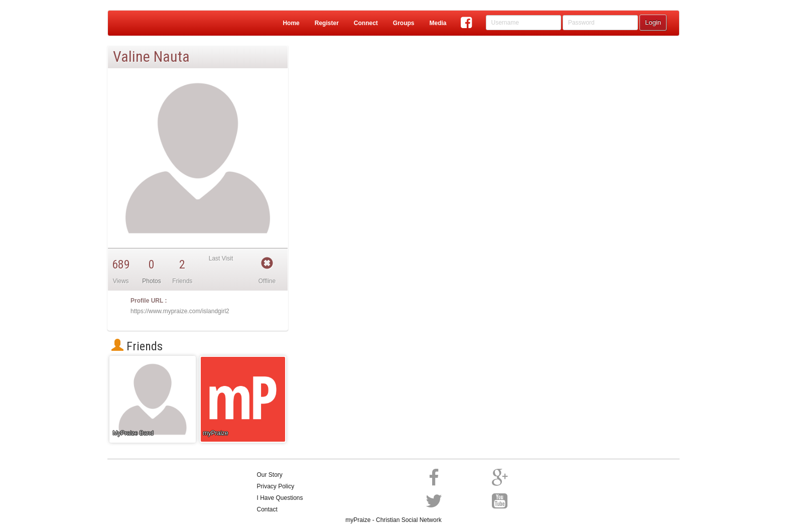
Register (327, 23)
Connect (366, 23)
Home (291, 23)
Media (438, 23)
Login (653, 22)
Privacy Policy (276, 486)
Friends (137, 346)
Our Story (270, 475)
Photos (151, 281)
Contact (267, 509)
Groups (404, 23)
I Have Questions (280, 498)
